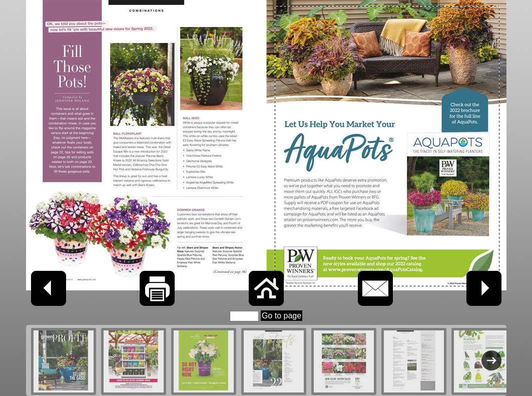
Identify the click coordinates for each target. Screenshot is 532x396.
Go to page (282, 316)
